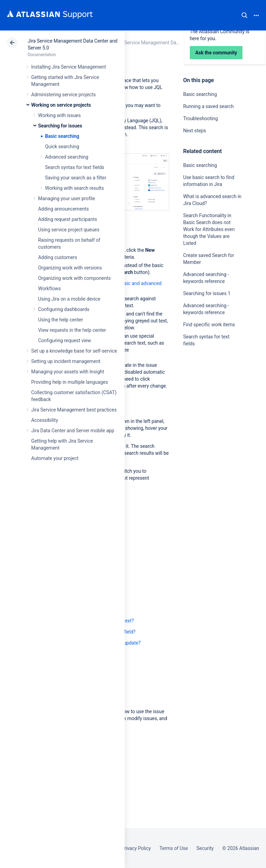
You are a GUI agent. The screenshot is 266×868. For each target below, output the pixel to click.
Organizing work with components (74, 278)
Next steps (195, 131)
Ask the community (207, 411)
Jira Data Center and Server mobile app (73, 431)
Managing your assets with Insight (68, 372)
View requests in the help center (72, 330)
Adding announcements (64, 209)
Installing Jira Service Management (69, 67)
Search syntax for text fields (75, 167)
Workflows (49, 289)
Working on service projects (61, 105)
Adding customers (58, 257)
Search (245, 15)
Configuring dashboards (64, 309)
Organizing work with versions (70, 268)
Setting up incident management (66, 361)
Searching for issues (60, 126)
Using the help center (61, 320)
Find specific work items (209, 325)
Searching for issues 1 (207, 293)
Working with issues (59, 115)
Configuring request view (65, 340)
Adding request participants (68, 219)
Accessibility (45, 420)
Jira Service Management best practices (74, 410)
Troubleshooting (201, 118)
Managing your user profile (66, 198)
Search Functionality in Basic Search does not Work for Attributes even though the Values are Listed (209, 229)
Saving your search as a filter (76, 178)
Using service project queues (69, 230)
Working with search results (74, 188)
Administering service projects (63, 95)
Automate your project (55, 458)
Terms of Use (174, 848)
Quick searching (62, 147)
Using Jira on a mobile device (69, 299)
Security (205, 848)
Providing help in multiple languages (70, 382)
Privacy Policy (136, 848)
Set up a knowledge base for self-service (74, 351)
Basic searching (62, 136)
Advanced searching (67, 157)
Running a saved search (209, 106)
